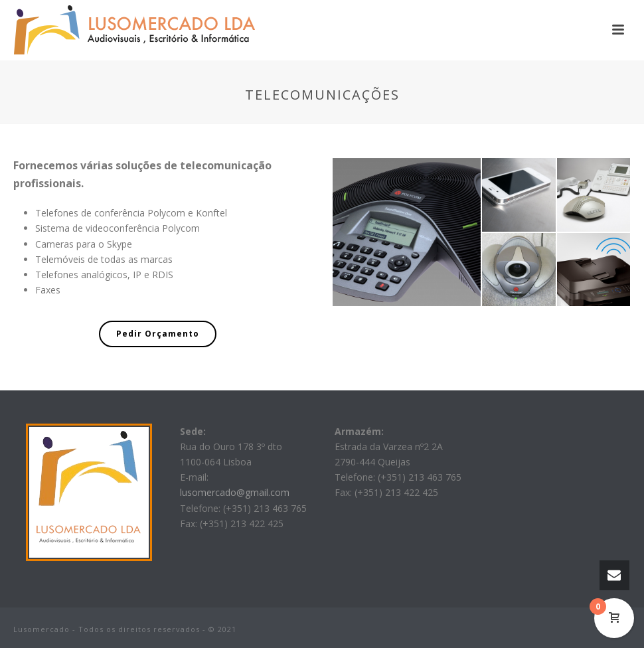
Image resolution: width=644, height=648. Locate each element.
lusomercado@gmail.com (235, 492)
